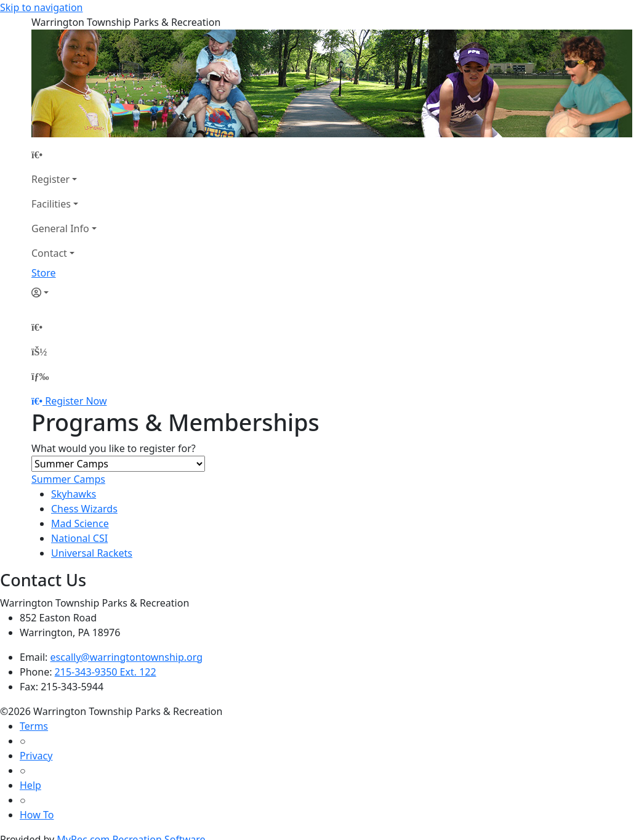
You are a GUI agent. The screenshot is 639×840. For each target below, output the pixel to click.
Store (44, 273)
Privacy (36, 756)
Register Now (76, 401)
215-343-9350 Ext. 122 (106, 672)
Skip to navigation (41, 7)
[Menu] (40, 376)
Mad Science (80, 523)
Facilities (51, 204)
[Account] (64, 293)
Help (30, 785)
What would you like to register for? (114, 448)
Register (50, 179)
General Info (60, 228)
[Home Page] (64, 155)
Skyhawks (74, 494)
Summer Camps (68, 479)
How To (37, 815)
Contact (49, 253)
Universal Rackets (92, 553)
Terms (34, 726)
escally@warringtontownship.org (127, 657)
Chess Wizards (84, 509)
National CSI (79, 538)
